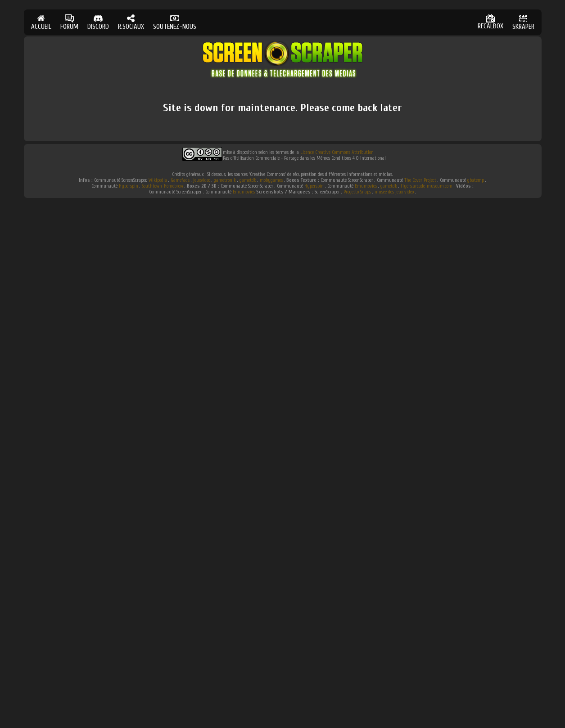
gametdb (248, 180)
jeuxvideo (202, 180)
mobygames (271, 180)
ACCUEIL (41, 22)
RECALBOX (490, 22)
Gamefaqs (180, 180)
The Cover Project (420, 180)
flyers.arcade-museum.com (427, 186)
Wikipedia (158, 180)
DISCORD (98, 22)
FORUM (69, 22)
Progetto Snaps (357, 192)
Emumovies (366, 186)
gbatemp (476, 180)
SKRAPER (523, 22)
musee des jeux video (394, 192)
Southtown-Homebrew (163, 186)
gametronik (225, 180)
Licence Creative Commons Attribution (337, 152)
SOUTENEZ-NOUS (175, 22)
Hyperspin (129, 186)
